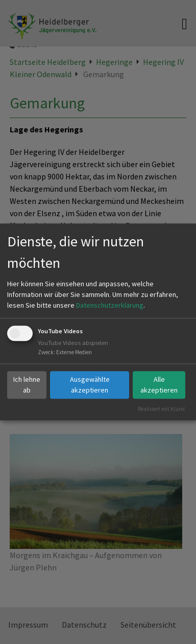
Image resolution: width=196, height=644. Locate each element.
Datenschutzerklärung (110, 305)
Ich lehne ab (27, 385)
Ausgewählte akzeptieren (90, 385)
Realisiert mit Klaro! (161, 409)
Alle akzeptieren (159, 385)
